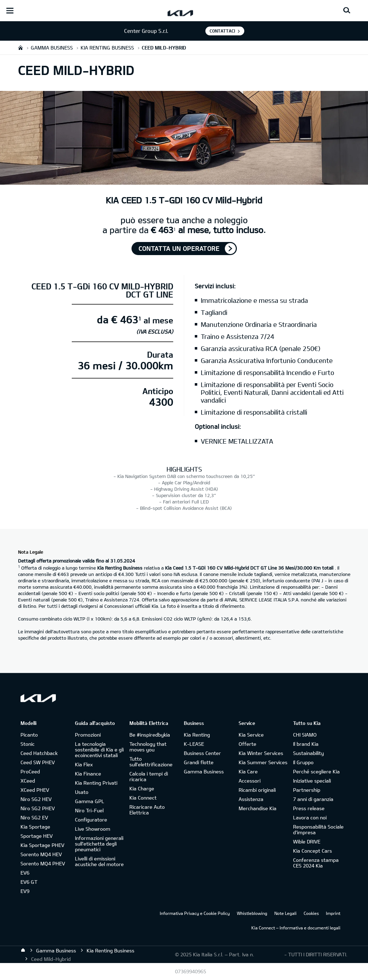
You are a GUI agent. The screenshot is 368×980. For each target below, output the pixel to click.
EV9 (25, 891)
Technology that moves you (148, 747)
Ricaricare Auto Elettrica (147, 810)
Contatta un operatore (179, 248)
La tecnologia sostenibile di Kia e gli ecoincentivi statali (99, 750)
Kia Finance (88, 774)
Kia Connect (143, 798)
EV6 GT (29, 882)
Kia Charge (142, 788)
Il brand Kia (306, 744)
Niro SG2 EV (34, 817)
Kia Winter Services (261, 753)
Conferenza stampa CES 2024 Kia (316, 863)
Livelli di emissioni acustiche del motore (99, 861)
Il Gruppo (303, 762)
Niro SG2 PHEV (38, 808)
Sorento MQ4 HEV (41, 854)
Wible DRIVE (307, 841)
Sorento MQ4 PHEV (43, 863)
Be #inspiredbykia (150, 735)
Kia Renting (197, 735)
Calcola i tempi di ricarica (149, 776)
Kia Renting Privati (96, 783)
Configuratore (91, 820)
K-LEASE (194, 744)
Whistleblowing (252, 913)
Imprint (333, 913)
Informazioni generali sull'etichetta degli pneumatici (99, 844)
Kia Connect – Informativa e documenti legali (296, 928)
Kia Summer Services (263, 762)
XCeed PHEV (35, 790)
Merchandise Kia (258, 808)
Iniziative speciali (312, 781)
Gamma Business (204, 771)
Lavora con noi (310, 817)
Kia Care (248, 771)
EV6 (25, 873)
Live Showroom (93, 829)
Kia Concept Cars (312, 851)
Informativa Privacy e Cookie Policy (195, 913)
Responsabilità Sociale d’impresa (318, 829)
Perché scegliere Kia (316, 771)
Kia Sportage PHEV (42, 845)
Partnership (307, 790)
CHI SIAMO (305, 735)
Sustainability (308, 753)
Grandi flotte (199, 762)
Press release (309, 808)
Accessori (250, 781)
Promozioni (88, 735)
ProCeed (30, 771)
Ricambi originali (257, 790)
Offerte (247, 744)
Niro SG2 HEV (36, 799)
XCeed (28, 781)
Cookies (311, 913)
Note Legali (285, 913)
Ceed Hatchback (39, 753)
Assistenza (251, 799)
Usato (82, 792)
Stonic (28, 744)
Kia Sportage (35, 827)
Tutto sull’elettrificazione (151, 762)
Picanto (29, 735)
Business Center (202, 753)
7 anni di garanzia (313, 799)
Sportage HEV (37, 836)
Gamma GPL (90, 801)
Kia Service (251, 735)
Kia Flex (84, 764)
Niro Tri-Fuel (89, 810)
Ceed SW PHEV (38, 762)
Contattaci (222, 31)
